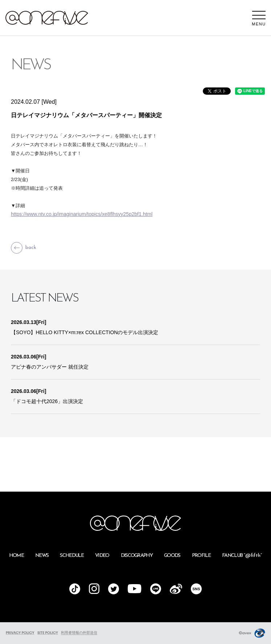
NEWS (42, 556)
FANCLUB (242, 556)
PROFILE (201, 556)
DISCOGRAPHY (137, 556)
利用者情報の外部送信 (79, 633)
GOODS (172, 556)
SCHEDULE (72, 556)
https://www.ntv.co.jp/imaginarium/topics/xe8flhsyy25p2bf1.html (82, 214)
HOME (16, 556)
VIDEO (102, 556)
